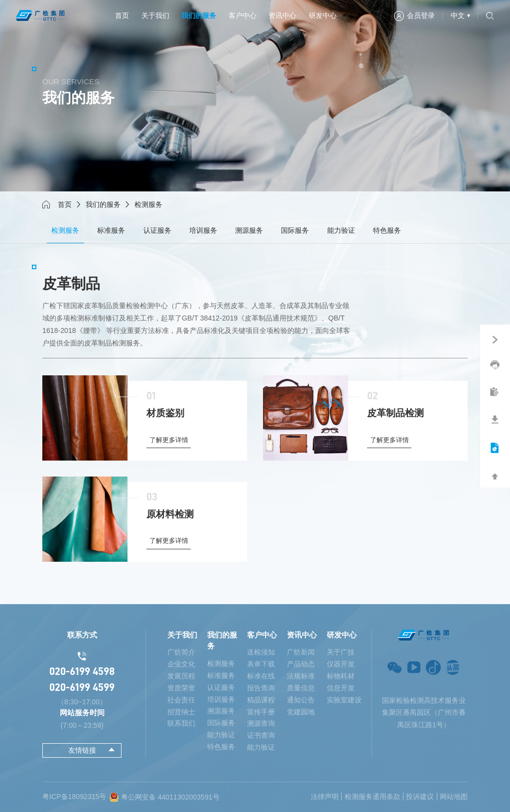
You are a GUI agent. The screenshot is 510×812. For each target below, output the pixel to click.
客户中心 (243, 15)
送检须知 (261, 652)
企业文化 (181, 664)
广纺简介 (181, 652)
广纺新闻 (301, 652)
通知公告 (301, 700)
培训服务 (203, 230)
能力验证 (341, 230)
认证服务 (157, 230)
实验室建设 (344, 700)
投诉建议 (420, 797)
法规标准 (301, 676)
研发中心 (323, 15)
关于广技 (341, 652)
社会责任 (181, 700)
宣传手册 (261, 712)
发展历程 (181, 676)
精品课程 (261, 700)
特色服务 (387, 230)
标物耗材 (341, 676)
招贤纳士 (181, 712)
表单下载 (261, 664)
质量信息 (301, 688)
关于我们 (155, 15)
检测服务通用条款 (373, 797)
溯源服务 (249, 230)
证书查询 (261, 735)
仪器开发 (341, 664)
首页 (122, 15)
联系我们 (181, 723)
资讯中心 (282, 15)
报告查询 (261, 688)
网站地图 (454, 797)
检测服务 (65, 230)
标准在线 (261, 676)
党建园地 (301, 712)
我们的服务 (199, 15)
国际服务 (295, 230)
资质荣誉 (181, 688)
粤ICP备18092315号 (74, 797)
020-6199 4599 (82, 687)
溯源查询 (261, 723)
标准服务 (111, 230)
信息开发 (341, 688)
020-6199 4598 (82, 671)
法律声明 (325, 797)
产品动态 (301, 664)
